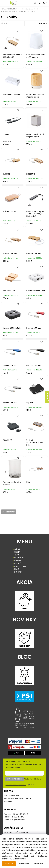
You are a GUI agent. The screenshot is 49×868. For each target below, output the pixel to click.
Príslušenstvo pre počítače (12, 11)
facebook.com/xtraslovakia (16, 832)
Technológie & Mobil (28, 9)
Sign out (30, 785)
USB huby (29, 11)
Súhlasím (9, 864)
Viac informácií (20, 859)
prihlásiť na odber (14, 779)
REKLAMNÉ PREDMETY (9, 9)
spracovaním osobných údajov (15, 785)
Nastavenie (24, 864)
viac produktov (9, 512)
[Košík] (46, 3)
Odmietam (38, 864)
